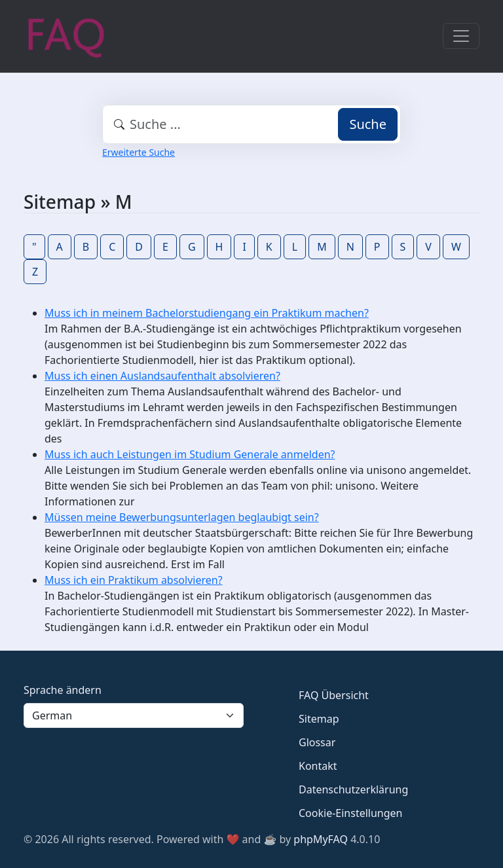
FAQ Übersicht (334, 695)
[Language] (134, 715)
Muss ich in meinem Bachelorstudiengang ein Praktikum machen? (207, 313)
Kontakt (318, 766)
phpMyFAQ (321, 839)
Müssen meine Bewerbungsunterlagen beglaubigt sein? (182, 517)
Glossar (317, 742)
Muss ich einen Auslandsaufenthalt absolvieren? (162, 376)
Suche (368, 124)
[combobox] (251, 124)
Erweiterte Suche (139, 152)
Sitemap (319, 719)
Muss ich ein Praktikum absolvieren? (134, 580)
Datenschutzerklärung (353, 789)
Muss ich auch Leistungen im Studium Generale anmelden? (190, 454)
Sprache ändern (63, 690)
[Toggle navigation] (461, 36)
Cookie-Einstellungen (350, 813)
